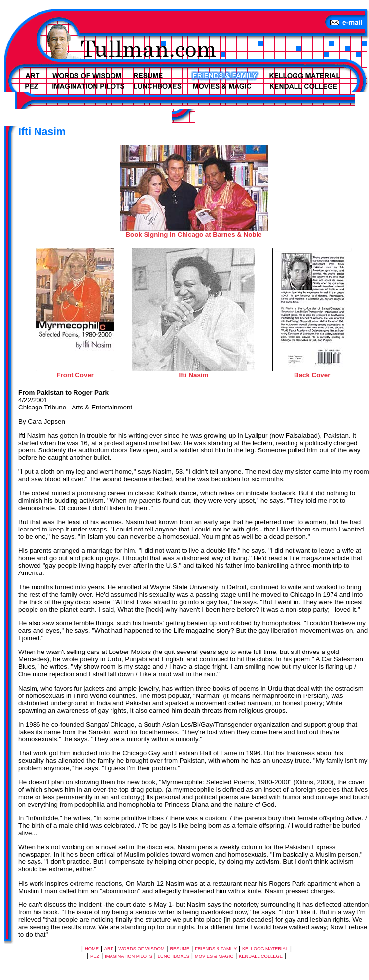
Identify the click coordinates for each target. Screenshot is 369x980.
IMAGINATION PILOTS (129, 956)
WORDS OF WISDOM (141, 949)
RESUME (180, 949)
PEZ (95, 956)
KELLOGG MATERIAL (265, 949)
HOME (92, 949)
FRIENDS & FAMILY (216, 949)
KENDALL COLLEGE (261, 956)
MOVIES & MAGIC (214, 956)
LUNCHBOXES (174, 956)
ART (109, 949)
